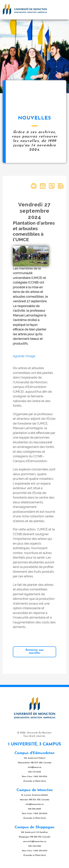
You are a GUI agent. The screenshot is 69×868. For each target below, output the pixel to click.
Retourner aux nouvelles (34, 652)
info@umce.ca (35, 767)
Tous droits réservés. (34, 736)
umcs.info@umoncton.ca (35, 842)
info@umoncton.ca (35, 804)
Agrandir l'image (24, 356)
